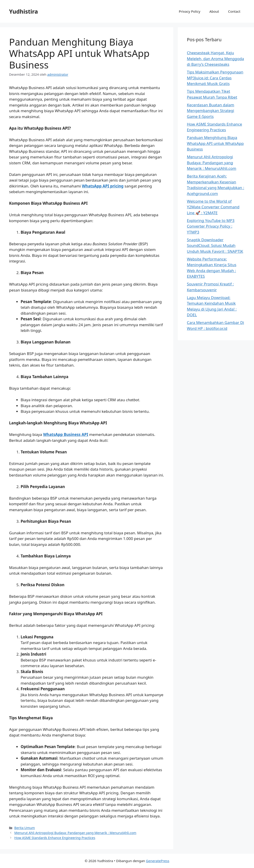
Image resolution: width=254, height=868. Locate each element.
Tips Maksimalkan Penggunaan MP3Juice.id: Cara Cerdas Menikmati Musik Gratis (215, 78)
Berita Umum (25, 828)
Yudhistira (23, 11)
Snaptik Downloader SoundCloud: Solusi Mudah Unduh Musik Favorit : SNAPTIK (215, 246)
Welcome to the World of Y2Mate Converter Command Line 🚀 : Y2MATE (213, 207)
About (214, 11)
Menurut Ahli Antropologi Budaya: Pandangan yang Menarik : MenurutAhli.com (75, 833)
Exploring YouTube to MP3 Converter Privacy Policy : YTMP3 (211, 226)
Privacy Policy (189, 11)
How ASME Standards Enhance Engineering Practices (55, 838)
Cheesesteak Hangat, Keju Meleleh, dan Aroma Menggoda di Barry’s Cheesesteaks (215, 58)
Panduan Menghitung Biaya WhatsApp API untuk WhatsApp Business (215, 143)
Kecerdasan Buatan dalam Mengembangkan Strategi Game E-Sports (211, 111)
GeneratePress (158, 861)
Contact (234, 11)
